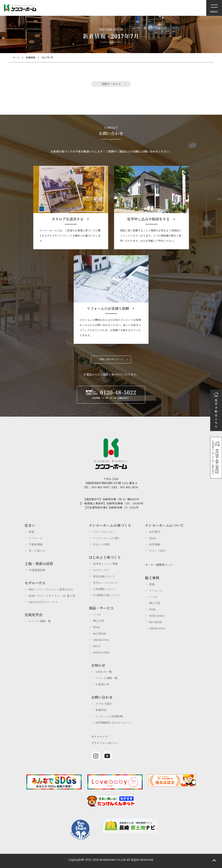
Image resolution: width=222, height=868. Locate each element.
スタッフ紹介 (157, 551)
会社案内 (155, 532)
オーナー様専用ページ (159, 565)
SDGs (153, 538)
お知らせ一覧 (104, 672)
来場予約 (101, 710)
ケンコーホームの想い (107, 538)
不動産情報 (36, 544)
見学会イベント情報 (105, 564)
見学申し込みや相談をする (148, 219)
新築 (32, 532)
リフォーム (36, 538)
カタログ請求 (104, 704)
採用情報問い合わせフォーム (113, 723)
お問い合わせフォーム (111, 359)
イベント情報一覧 (40, 621)
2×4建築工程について (106, 595)
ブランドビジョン (104, 532)
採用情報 (155, 544)
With (96, 627)
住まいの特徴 (101, 544)
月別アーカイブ (111, 84)
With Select (157, 616)
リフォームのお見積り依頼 (108, 308)
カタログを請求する (68, 219)
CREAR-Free (101, 640)
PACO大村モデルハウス (43, 602)
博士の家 (98, 621)
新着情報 (31, 58)
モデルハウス (101, 570)
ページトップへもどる (214, 860)
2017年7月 (47, 58)
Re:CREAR (99, 633)
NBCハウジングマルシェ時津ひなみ (51, 589)
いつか (97, 614)
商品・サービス (101, 608)
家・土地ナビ (37, 551)
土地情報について (104, 589)
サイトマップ (99, 737)
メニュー (214, 8)
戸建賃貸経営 (37, 570)
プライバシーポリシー (105, 743)
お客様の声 (102, 684)
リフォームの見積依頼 (109, 716)
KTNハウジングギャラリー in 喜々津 (52, 596)
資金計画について (104, 576)
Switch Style (101, 652)
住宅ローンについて (105, 583)
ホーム (16, 58)
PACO (97, 646)
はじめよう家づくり (105, 557)
